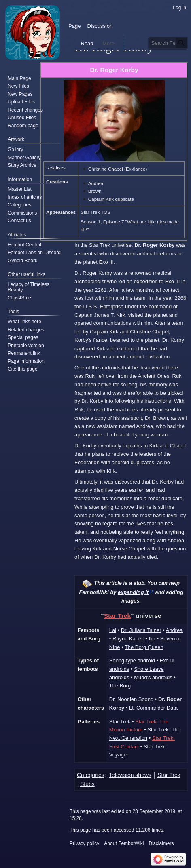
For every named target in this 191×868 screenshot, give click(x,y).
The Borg (120, 686)
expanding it (133, 592)
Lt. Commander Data (153, 708)
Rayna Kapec (128, 639)
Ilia (152, 639)
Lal (113, 630)
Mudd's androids (153, 677)
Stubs (87, 784)
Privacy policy (84, 843)
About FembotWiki (124, 843)
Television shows (130, 775)
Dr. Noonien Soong (131, 699)
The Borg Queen (144, 647)
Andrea (174, 630)
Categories (91, 775)
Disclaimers (161, 843)
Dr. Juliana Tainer (141, 630)
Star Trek (117, 616)
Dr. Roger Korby (114, 70)
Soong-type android (132, 660)
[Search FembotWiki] (168, 43)
